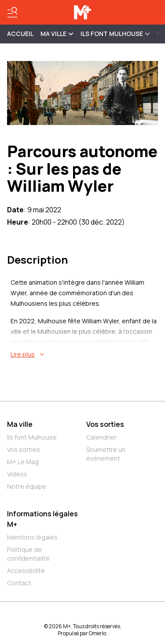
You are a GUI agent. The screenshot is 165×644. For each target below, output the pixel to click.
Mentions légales (32, 537)
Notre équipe (27, 486)
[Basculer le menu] (12, 12)
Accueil (20, 34)
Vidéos (17, 474)
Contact (19, 583)
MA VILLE (57, 34)
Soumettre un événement (106, 454)
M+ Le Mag (23, 462)
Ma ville (20, 424)
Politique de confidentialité (28, 554)
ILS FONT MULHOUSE (115, 34)
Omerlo (97, 633)
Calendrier (101, 437)
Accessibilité (26, 571)
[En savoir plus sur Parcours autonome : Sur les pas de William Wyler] (84, 354)
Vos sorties (24, 449)
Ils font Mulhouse (32, 437)
